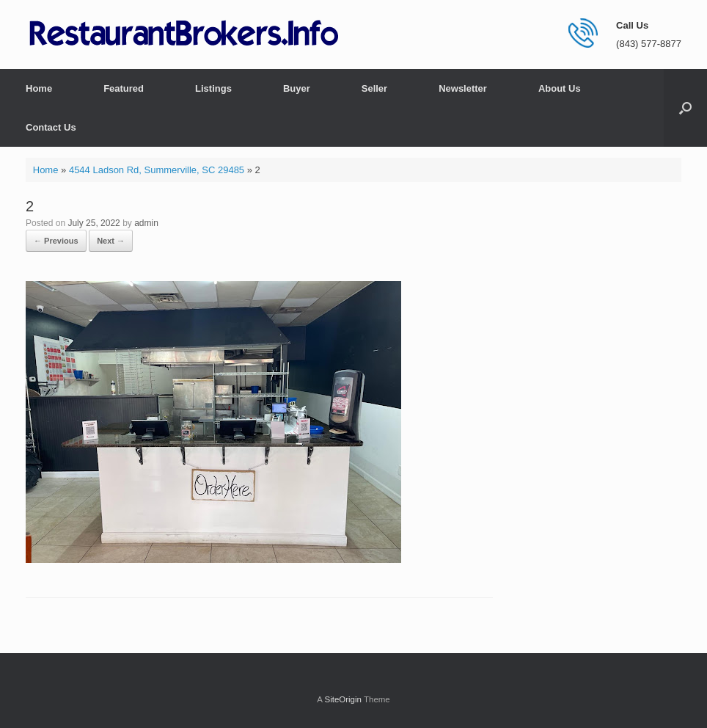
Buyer (297, 88)
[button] (685, 108)
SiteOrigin (343, 699)
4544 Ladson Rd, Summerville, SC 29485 (157, 170)
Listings (213, 88)
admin (146, 223)
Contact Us (51, 127)
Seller (374, 88)
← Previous (56, 241)
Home (39, 88)
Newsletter (463, 88)
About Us (560, 88)
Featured (124, 88)
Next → (111, 241)
